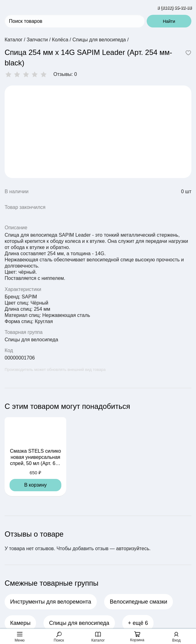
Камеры (20, 623)
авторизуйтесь (133, 548)
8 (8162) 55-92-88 (174, 7)
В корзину (35, 485)
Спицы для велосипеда (31, 340)
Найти (169, 21)
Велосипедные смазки (138, 602)
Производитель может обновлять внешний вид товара (55, 370)
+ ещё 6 (138, 623)
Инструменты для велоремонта (51, 602)
